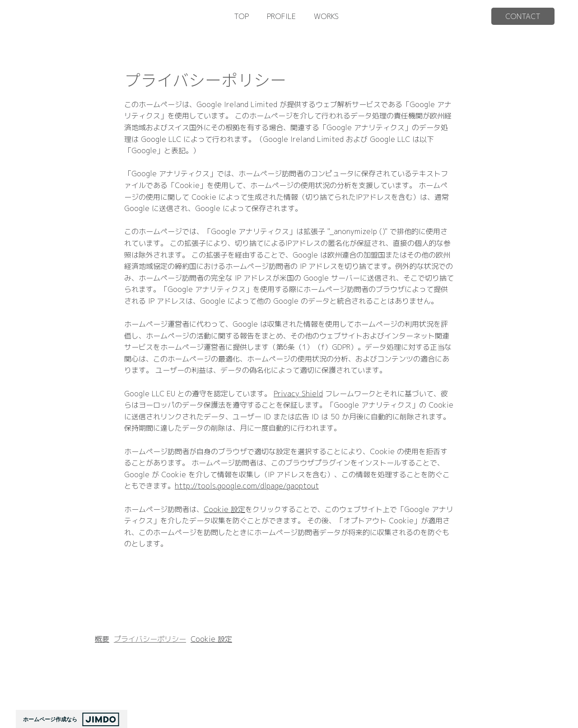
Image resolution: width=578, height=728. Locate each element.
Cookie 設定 (224, 509)
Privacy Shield (298, 394)
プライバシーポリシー (150, 639)
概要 (102, 639)
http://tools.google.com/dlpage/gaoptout (247, 486)
